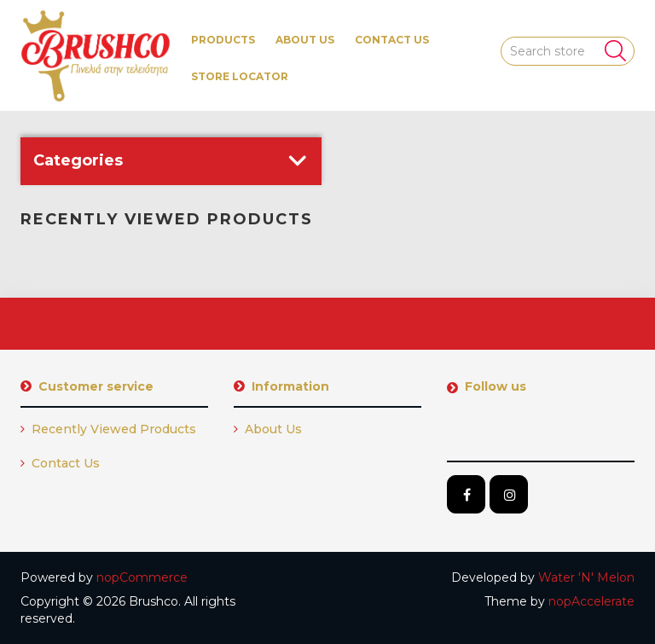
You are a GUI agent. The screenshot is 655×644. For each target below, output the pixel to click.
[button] (223, 40)
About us (305, 40)
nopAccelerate (591, 601)
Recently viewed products (108, 429)
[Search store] (568, 51)
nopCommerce (142, 577)
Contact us (392, 40)
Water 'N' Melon (586, 577)
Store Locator (240, 76)
